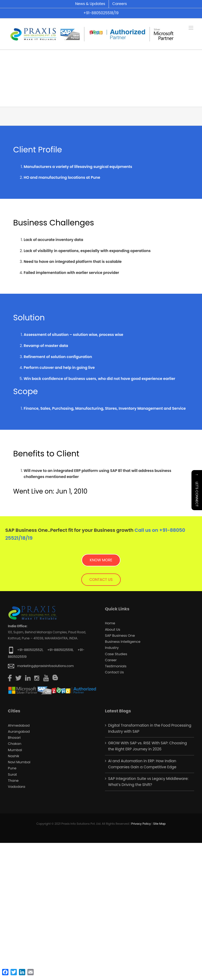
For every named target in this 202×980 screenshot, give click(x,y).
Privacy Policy (141, 824)
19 (30, 538)
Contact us (114, 672)
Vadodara (17, 787)
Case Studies (116, 654)
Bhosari (14, 738)
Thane (13, 781)
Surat (12, 774)
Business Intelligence (123, 642)
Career (111, 660)
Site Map (159, 824)
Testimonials (116, 666)
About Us (113, 629)
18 (23, 538)
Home (110, 623)
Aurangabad (19, 732)
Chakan (15, 744)
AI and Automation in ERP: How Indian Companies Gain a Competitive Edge (142, 764)
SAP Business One (120, 636)
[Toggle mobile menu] (191, 28)
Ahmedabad (19, 725)
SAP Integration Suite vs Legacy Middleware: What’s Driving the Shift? (148, 782)
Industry (112, 648)
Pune (12, 768)
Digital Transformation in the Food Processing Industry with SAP (150, 728)
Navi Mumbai (19, 762)
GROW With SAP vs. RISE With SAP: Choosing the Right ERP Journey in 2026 (147, 746)
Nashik (14, 756)
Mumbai (15, 750)
